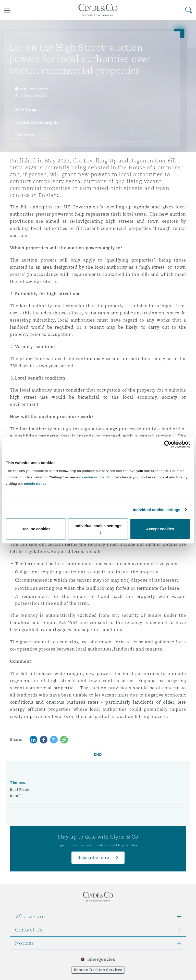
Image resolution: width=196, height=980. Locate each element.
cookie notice (93, 477)
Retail (15, 796)
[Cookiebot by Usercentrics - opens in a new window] (168, 444)
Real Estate (20, 790)
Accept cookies (160, 529)
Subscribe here (93, 858)
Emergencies (101, 959)
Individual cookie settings (157, 510)
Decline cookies (36, 529)
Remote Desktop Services (98, 970)
